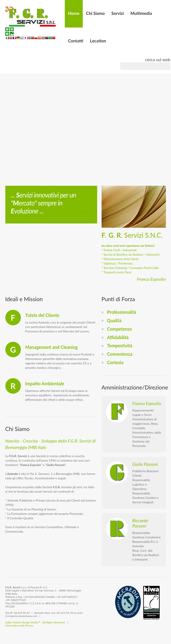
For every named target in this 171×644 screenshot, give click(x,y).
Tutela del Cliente (42, 315)
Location (98, 41)
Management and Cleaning (52, 347)
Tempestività (120, 346)
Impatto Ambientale (45, 383)
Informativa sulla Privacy (20, 625)
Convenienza (120, 354)
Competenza (120, 329)
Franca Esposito (147, 403)
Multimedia (141, 13)
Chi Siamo (95, 13)
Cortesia (115, 362)
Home (74, 13)
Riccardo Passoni (140, 523)
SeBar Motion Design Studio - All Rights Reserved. (35, 622)
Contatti (76, 41)
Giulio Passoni (145, 464)
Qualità (114, 320)
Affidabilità (118, 337)
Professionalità (122, 312)
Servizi (118, 13)
